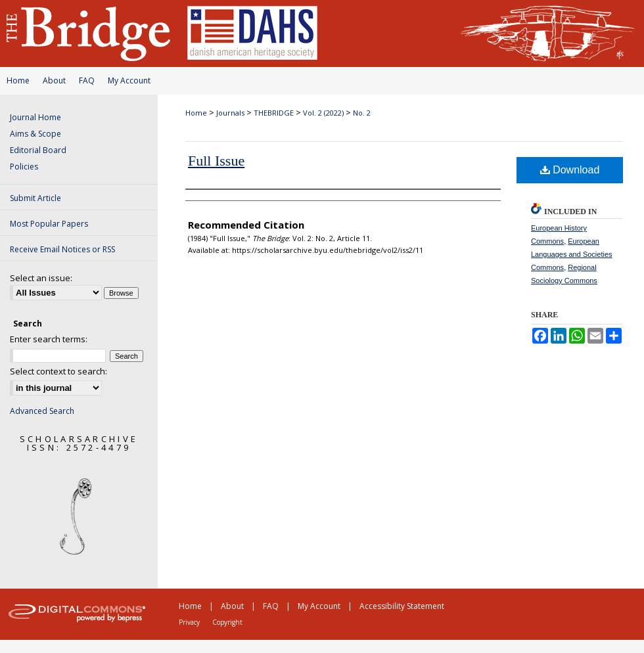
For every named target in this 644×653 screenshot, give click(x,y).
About (54, 80)
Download (570, 170)
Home (18, 80)
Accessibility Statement (402, 606)
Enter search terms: (49, 339)
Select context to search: (58, 371)
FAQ (87, 80)
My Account (129, 80)
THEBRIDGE (274, 113)
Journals (230, 113)
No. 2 (362, 113)
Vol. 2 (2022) (323, 113)
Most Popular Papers (49, 224)
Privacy (189, 622)
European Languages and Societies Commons (572, 254)
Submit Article (35, 198)
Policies (24, 167)
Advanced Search (42, 411)
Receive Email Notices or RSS (62, 249)
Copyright (227, 622)
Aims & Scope (35, 134)
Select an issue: (41, 278)
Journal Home (35, 117)
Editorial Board (38, 150)
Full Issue (216, 161)
